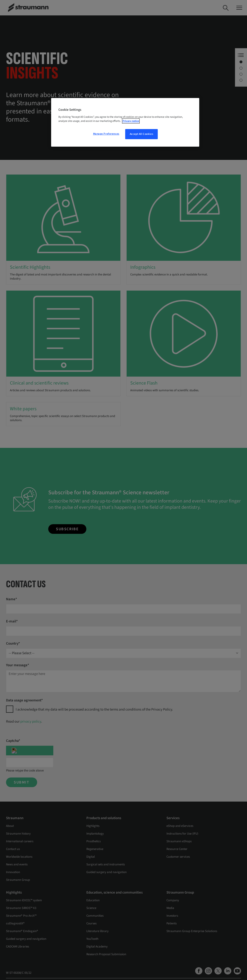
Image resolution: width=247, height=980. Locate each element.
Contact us (13, 849)
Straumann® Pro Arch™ (21, 916)
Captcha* (13, 741)
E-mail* (12, 621)
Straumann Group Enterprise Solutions (192, 931)
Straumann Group (18, 880)
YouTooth (92, 939)
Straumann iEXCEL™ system (24, 900)
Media (170, 908)
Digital (91, 857)
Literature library (97, 931)
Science (91, 908)
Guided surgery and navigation (106, 872)
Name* (12, 599)
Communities (95, 916)
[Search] (226, 8)
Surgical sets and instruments (106, 864)
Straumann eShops (179, 841)
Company (173, 900)
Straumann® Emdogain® (22, 931)
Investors (172, 916)
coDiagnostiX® (15, 923)
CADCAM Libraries (17, 947)
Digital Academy (97, 947)
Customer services (178, 857)
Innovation (13, 872)
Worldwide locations (19, 857)
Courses (91, 923)
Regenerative (95, 849)
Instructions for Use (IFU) (182, 834)
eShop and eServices (180, 826)
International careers (20, 841)
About (10, 826)
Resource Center (177, 849)
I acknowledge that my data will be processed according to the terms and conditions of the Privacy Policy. (94, 709)
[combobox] (123, 653)
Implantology (95, 834)
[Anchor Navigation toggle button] (241, 55)
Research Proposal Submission (106, 954)
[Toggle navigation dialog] (239, 8)
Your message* (18, 665)
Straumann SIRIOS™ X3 (21, 908)
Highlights (93, 826)
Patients (172, 923)
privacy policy (31, 722)
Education (93, 900)
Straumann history (18, 834)
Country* (13, 644)
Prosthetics (93, 841)
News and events (17, 864)
